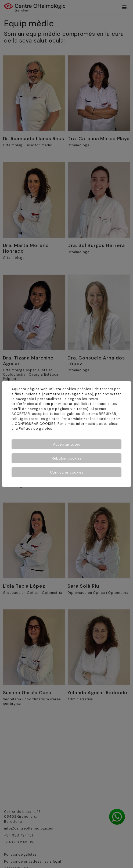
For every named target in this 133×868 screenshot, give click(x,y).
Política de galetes (36, 429)
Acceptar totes (66, 444)
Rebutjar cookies (67, 458)
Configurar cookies (67, 472)
